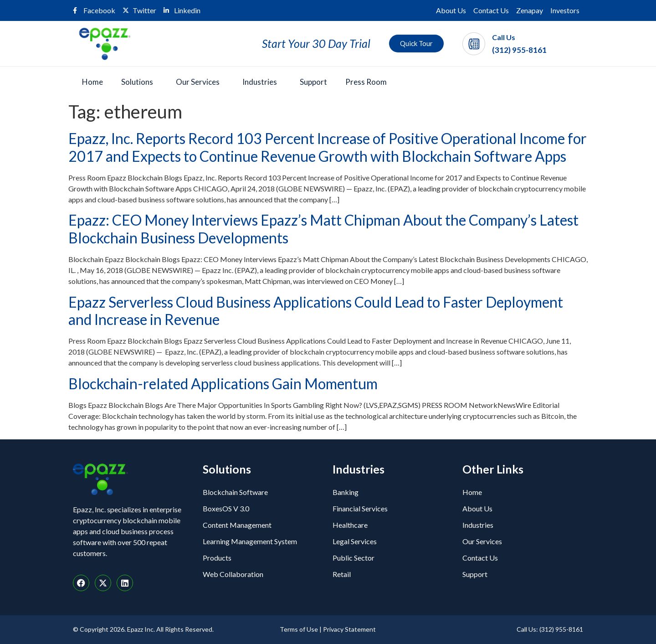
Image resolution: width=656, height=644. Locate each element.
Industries (260, 82)
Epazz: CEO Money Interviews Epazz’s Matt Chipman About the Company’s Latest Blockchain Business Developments (323, 229)
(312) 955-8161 (519, 50)
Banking (346, 492)
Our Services (198, 82)
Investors (565, 10)
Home (92, 82)
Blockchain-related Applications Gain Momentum (223, 384)
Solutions (137, 82)
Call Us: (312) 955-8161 (550, 629)
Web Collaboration (233, 574)
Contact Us (491, 10)
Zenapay (530, 10)
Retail (342, 574)
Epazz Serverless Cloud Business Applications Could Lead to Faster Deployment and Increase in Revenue (316, 311)
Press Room (366, 82)
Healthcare (350, 525)
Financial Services (360, 508)
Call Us (504, 37)
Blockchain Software (235, 492)
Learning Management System (250, 541)
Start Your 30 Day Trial (316, 43)
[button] (139, 82)
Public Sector (354, 558)
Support (313, 82)
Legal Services (355, 541)
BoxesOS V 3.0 (226, 508)
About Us (451, 10)
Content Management (237, 525)
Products (217, 558)
